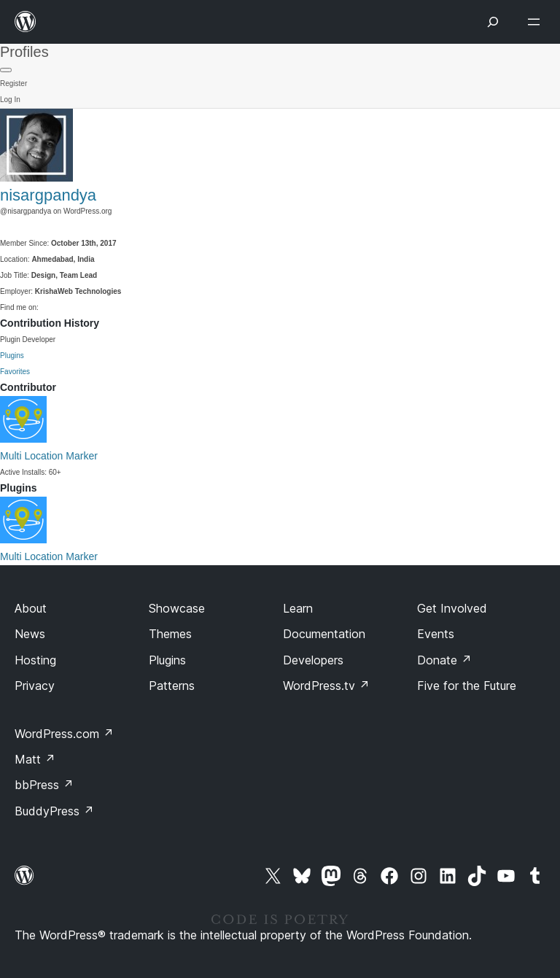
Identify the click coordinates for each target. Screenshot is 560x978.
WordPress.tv (326, 686)
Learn (298, 608)
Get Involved (452, 608)
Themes (170, 634)
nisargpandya (48, 195)
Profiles (24, 52)
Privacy (35, 686)
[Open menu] (537, 22)
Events (436, 634)
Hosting (35, 660)
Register (13, 84)
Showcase (177, 608)
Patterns (172, 686)
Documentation (324, 634)
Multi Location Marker (49, 456)
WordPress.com (64, 734)
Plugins (12, 356)
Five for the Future (467, 686)
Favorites (15, 372)
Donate (444, 660)
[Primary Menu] (6, 70)
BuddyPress (54, 811)
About (31, 608)
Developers (313, 660)
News (30, 634)
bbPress (44, 785)
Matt (35, 759)
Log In (10, 100)
